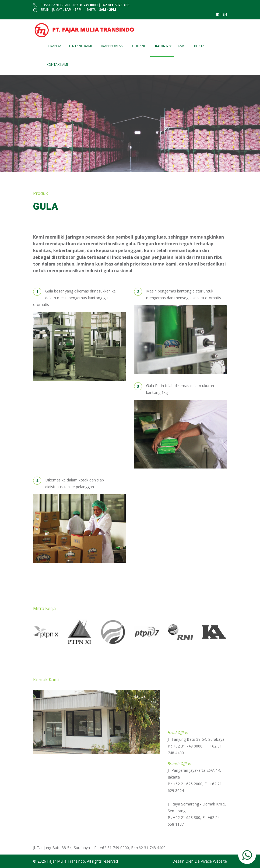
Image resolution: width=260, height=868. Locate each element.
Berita (199, 46)
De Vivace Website (211, 861)
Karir (182, 46)
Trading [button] (162, 46)
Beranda (54, 46)
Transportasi (112, 46)
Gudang (139, 46)
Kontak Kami (57, 65)
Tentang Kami (80, 46)
